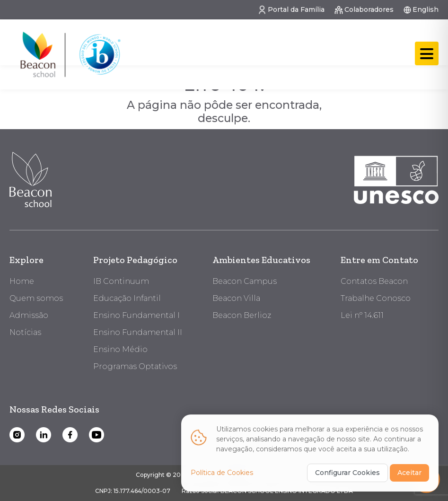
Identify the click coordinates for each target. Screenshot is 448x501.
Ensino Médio (120, 349)
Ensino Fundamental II (138, 332)
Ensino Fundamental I (136, 315)
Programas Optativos (135, 366)
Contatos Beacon (374, 281)
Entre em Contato (379, 260)
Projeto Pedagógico (135, 260)
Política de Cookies (222, 468)
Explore (26, 260)
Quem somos (36, 298)
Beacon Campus (245, 281)
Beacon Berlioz (242, 315)
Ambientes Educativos (261, 260)
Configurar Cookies (347, 468)
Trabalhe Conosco (376, 298)
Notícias (25, 332)
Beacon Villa (236, 298)
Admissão (29, 315)
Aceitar (409, 468)
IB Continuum (121, 281)
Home (22, 281)
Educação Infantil (127, 298)
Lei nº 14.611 (362, 315)
